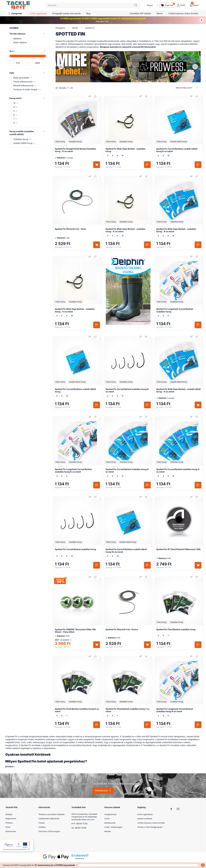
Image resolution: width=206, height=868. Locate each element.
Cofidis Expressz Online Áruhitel (183, 13)
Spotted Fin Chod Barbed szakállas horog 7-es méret (127, 710)
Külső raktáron (20, 42)
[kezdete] (18, 63)
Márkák (75, 28)
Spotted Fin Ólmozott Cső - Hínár (70, 229)
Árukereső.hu (80, 862)
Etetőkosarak (110, 823)
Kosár (8, 827)
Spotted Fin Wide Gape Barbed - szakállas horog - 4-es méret (75, 310)
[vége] (37, 63)
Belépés (9, 814)
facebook (171, 809)
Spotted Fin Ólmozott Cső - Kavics (122, 629)
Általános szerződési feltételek (52, 814)
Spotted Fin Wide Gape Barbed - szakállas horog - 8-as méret (176, 230)
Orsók (107, 819)
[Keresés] (93, 5)
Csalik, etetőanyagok (113, 827)
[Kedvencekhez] (95, 97)
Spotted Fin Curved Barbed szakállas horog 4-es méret (178, 471)
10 (16, 103)
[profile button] (181, 5)
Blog (88, 13)
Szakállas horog (23, 139)
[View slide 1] (127, 79)
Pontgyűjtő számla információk (67, 13)
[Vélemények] (62, 146)
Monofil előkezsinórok (25, 86)
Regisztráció (11, 819)
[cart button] (194, 5)
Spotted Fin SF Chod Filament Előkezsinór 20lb (178, 549)
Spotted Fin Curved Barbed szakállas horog (75, 549)
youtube (178, 809)
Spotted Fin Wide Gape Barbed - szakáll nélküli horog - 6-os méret (179, 390)
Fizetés (42, 823)
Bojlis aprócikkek (23, 78)
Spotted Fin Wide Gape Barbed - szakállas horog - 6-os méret (125, 230)
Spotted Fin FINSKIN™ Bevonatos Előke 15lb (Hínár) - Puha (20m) (75, 631)
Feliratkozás (101, 790)
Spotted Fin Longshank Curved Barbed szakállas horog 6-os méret (73, 471)
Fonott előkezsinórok (24, 82)
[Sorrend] (187, 88)
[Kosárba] (97, 165)
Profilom (9, 823)
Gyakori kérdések (145, 819)
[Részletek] (147, 165)
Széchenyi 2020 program (49, 831)
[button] (15, 13)
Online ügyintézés (39, 13)
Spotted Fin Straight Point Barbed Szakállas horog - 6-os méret (75, 150)
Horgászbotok (110, 814)
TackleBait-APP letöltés (140, 13)
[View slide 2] (130, 79)
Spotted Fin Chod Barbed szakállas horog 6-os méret (77, 710)
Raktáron (18, 39)
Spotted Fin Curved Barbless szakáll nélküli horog (75, 390)
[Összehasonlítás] (90, 97)
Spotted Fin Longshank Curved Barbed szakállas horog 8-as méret (175, 710)
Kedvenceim (11, 831)
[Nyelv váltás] (152, 5)
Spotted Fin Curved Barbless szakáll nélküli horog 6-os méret (177, 150)
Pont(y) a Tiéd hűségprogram (150, 827)
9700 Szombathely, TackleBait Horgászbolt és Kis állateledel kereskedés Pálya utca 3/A (84, 817)
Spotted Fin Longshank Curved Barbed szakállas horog (175, 310)
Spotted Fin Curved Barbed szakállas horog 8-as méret (127, 471)
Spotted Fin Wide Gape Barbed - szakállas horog (125, 150)
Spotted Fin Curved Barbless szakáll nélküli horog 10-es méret (126, 551)
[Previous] (61, 67)
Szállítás (42, 827)
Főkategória (60, 28)
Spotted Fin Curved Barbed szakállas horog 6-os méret (127, 390)
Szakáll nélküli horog (24, 143)
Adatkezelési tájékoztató (49, 819)
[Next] (195, 67)
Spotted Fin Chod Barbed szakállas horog (176, 629)
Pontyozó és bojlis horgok (27, 89)
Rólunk (160, 13)
